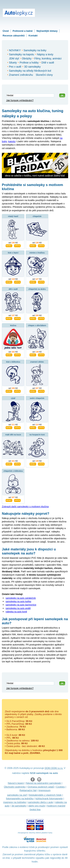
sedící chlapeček (37, 398)
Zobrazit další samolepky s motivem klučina (25, 506)
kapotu (12, 141)
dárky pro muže (37, 806)
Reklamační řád (28, 790)
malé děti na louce (13, 435)
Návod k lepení (16, 783)
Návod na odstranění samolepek (43, 783)
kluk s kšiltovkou (13, 362)
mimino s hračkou (37, 253)
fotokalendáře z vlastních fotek (45, 795)
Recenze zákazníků (14, 36)
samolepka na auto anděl (18, 608)
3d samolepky (19, 806)
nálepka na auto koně (16, 612)
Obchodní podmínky (15, 787)
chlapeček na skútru (37, 289)
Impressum (44, 790)
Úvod (6, 31)
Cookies (60, 787)
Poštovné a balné (23, 31)
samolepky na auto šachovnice (21, 605)
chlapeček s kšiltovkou (13, 471)
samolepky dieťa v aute (41, 802)
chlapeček (37, 216)
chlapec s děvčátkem (37, 325)
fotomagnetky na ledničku (20, 798)
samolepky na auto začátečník (21, 598)
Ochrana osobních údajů (41, 787)
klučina (13, 325)
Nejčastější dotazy (47, 31)
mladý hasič (13, 216)
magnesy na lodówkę (15, 802)
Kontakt (33, 36)
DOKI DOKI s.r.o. (54, 768)
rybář (13, 398)
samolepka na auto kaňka (18, 601)
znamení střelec (37, 362)
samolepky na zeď (17, 795)
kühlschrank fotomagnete (49, 798)
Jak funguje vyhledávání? (20, 100)
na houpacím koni (37, 435)
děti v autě (13, 289)
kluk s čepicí (13, 253)
